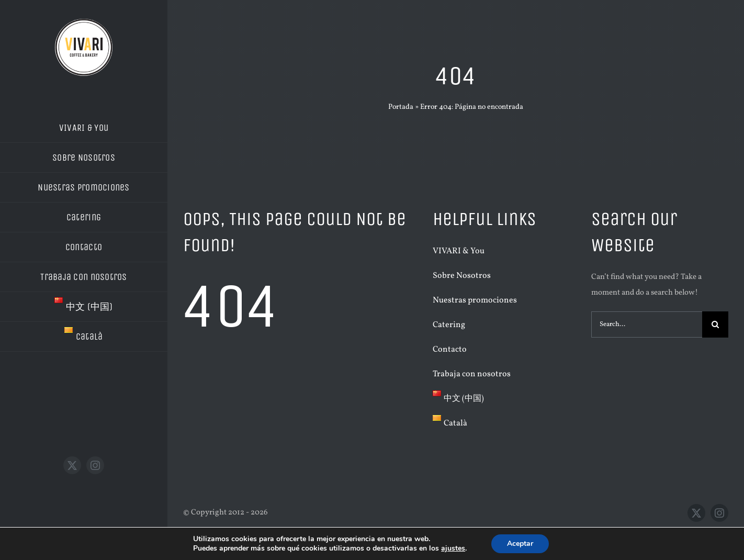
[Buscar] (715, 324)
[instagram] (95, 465)
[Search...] (647, 324)
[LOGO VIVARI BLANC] (84, 23)
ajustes (453, 548)
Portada (401, 107)
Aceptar (520, 544)
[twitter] (72, 465)
